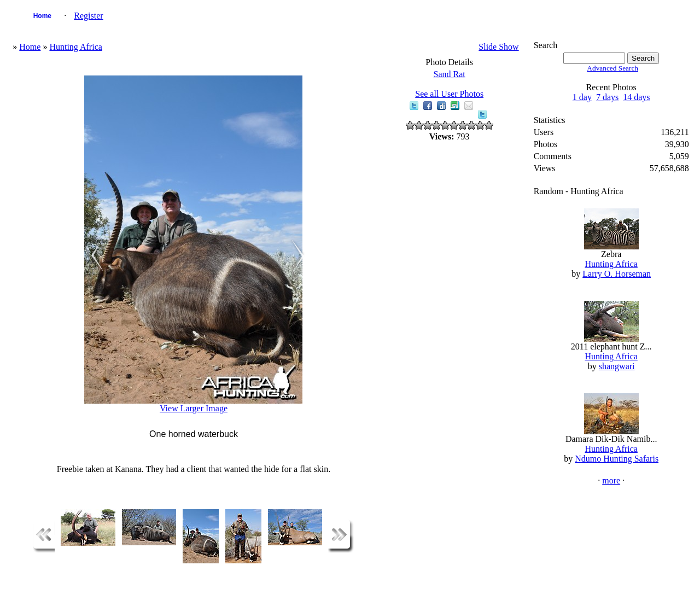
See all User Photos (449, 94)
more (611, 480)
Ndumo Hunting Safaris (617, 459)
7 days (607, 97)
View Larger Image (194, 408)
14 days (636, 97)
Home (42, 16)
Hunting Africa (75, 47)
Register (88, 16)
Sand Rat (450, 74)
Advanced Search (612, 68)
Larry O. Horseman (617, 274)
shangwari (617, 366)
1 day (582, 97)
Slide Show (498, 47)
